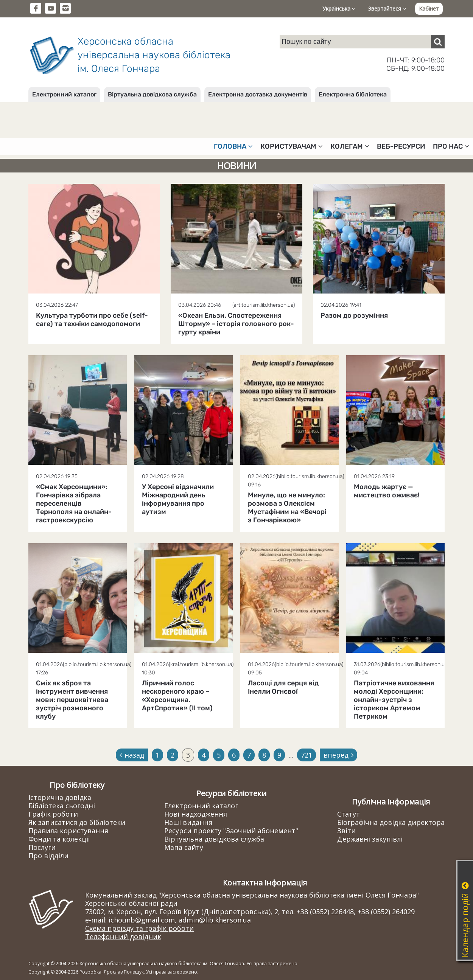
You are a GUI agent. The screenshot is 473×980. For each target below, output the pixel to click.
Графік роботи (53, 814)
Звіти (346, 831)
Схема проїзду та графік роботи (139, 928)
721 (307, 755)
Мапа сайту (184, 847)
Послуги (42, 847)
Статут (349, 814)
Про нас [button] (451, 146)
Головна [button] (233, 146)
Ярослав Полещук (124, 972)
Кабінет (429, 9)
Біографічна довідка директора (391, 822)
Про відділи (48, 856)
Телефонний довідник (123, 937)
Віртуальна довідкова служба (152, 94)
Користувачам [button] (292, 146)
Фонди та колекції (59, 839)
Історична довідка (60, 797)
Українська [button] (339, 9)
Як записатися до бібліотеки (77, 822)
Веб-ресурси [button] (401, 146)
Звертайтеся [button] (387, 9)
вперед (338, 755)
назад (132, 755)
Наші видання (188, 822)
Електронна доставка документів (258, 94)
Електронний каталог (64, 94)
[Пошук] (438, 42)
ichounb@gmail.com (142, 920)
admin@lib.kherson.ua (215, 920)
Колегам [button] (350, 146)
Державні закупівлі (370, 839)
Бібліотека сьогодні (62, 806)
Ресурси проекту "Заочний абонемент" (231, 831)
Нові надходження (196, 814)
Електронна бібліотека (353, 94)
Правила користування (68, 831)
